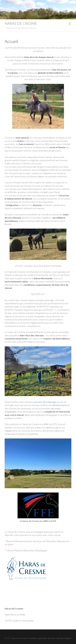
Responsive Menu (70, 24)
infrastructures (60, 405)
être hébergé (49, 402)
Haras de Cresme (21, 23)
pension (38, 402)
